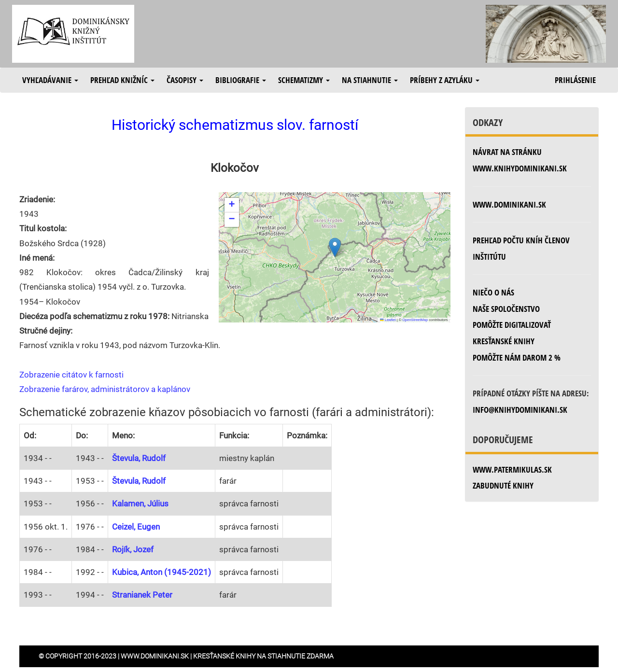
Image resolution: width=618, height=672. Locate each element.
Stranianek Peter (142, 595)
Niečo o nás (493, 292)
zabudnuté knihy (503, 485)
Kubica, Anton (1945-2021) (162, 572)
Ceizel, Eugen (136, 527)
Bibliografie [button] (241, 80)
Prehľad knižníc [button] (122, 80)
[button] (335, 247)
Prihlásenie (575, 80)
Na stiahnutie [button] (370, 80)
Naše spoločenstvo (506, 309)
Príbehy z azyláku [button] (445, 80)
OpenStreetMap (415, 320)
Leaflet (388, 320)
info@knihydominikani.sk (520, 410)
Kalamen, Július (140, 504)
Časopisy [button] (185, 80)
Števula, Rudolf (139, 458)
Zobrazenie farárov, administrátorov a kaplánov (105, 389)
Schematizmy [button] (304, 80)
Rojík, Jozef (133, 549)
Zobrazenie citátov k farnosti (71, 375)
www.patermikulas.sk (512, 469)
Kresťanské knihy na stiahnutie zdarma (263, 656)
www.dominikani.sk (509, 204)
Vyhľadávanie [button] (50, 80)
